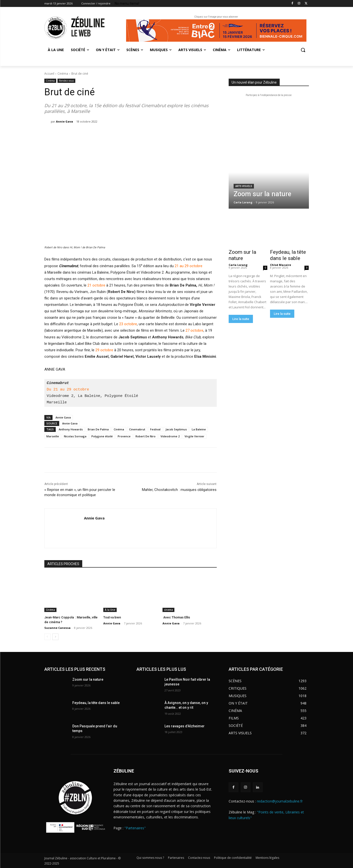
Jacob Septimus (176, 429)
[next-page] (55, 637)
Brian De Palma (98, 429)
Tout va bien (112, 617)
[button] (303, 50)
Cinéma (63, 74)
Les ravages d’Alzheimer (185, 726)
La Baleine (199, 429)
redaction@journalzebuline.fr (280, 801)
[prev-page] (47, 637)
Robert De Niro (146, 436)
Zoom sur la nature (242, 255)
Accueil (49, 74)
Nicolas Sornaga (75, 436)
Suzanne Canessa (57, 628)
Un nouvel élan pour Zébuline (254, 82)
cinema (168, 610)
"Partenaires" (135, 828)
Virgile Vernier (194, 436)
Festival (155, 429)
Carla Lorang (238, 265)
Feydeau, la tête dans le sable (288, 255)
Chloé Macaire (281, 265)
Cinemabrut (137, 429)
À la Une (110, 610)
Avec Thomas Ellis (176, 617)
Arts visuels (244, 186)
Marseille (53, 436)
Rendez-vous (66, 81)
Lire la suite (241, 319)
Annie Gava (65, 121)
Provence (124, 436)
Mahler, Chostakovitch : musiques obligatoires (179, 490)
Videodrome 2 (170, 436)
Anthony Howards (71, 429)
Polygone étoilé (102, 436)
